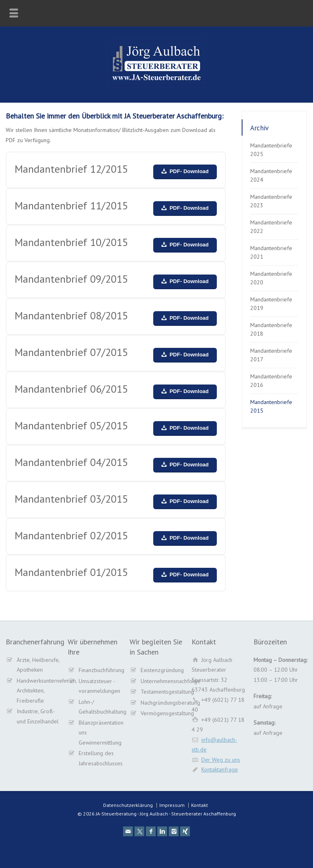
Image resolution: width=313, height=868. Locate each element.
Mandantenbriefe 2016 (271, 381)
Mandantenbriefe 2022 (271, 227)
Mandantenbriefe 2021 (271, 252)
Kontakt (199, 805)
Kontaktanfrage (220, 769)
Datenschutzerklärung (128, 805)
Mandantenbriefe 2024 (271, 175)
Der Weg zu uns (221, 760)
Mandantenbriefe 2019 (271, 304)
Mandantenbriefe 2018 (271, 329)
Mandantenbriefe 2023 (271, 201)
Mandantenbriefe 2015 (271, 406)
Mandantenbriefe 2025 (271, 150)
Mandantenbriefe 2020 (271, 278)
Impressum (172, 805)
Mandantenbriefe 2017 (271, 355)
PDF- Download (189, 171)
